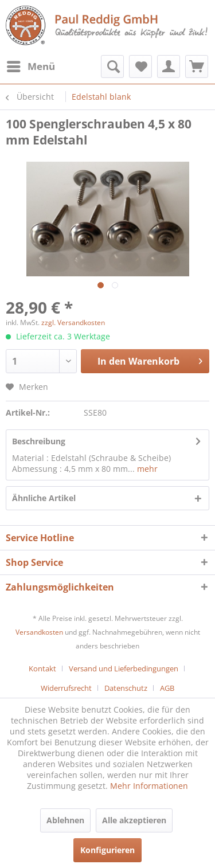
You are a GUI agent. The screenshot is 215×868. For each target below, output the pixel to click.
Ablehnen (65, 820)
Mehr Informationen (149, 786)
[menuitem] (30, 67)
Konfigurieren (107, 850)
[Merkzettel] (140, 67)
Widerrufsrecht (66, 688)
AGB (167, 688)
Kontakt (42, 668)
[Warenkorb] (197, 67)
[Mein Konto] (169, 67)
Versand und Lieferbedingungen (124, 668)
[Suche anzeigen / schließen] (112, 67)
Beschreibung (39, 441)
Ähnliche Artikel (44, 498)
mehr (146, 469)
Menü (31, 65)
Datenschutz (126, 688)
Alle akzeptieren (134, 820)
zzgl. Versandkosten (73, 322)
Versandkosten (39, 632)
